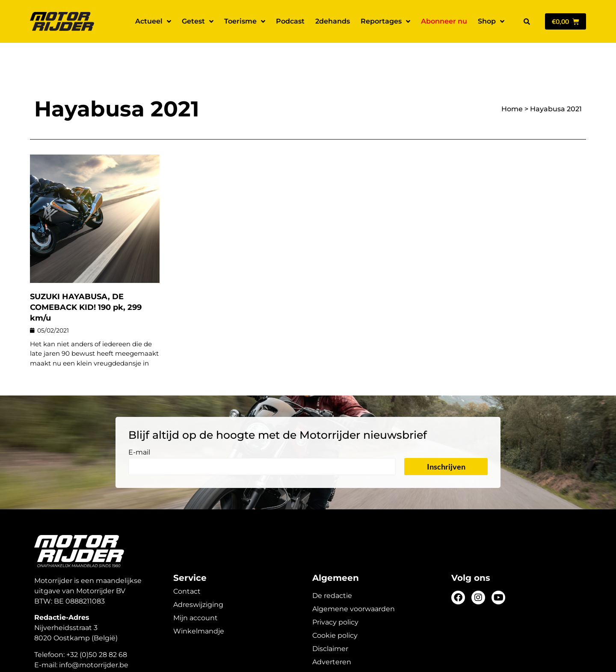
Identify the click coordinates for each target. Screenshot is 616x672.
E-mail (139, 423)
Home (512, 79)
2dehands (333, 21)
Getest (198, 21)
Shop (491, 21)
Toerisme (245, 21)
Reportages (385, 21)
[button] (527, 21)
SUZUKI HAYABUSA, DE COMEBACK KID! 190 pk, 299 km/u (86, 277)
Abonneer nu (444, 21)
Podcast (290, 21)
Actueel (153, 21)
